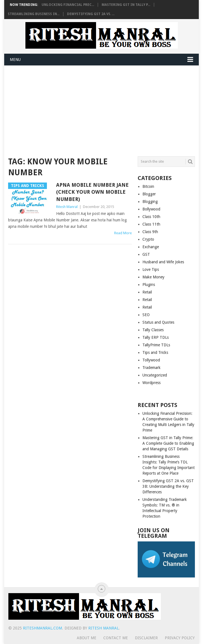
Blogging (150, 202)
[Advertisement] (102, 108)
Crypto (148, 239)
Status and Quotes (158, 322)
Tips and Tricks (155, 352)
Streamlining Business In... (34, 14)
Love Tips (151, 269)
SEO (146, 315)
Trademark (151, 368)
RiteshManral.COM (42, 628)
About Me (87, 638)
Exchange (151, 247)
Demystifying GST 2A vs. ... (91, 14)
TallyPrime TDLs (156, 345)
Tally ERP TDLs (156, 337)
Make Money (153, 277)
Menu (15, 60)
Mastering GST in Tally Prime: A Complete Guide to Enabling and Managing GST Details (168, 443)
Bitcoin (148, 186)
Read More (123, 233)
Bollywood (151, 209)
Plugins (149, 285)
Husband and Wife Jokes (163, 262)
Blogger (149, 194)
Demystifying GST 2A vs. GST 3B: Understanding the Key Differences (168, 486)
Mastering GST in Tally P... (126, 5)
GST (146, 254)
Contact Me (116, 638)
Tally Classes (153, 330)
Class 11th (151, 224)
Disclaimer (146, 638)
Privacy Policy (180, 638)
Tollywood (151, 360)
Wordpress (151, 383)
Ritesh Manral (67, 207)
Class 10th (151, 217)
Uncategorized (155, 375)
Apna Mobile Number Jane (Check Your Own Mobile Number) (92, 192)
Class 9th (150, 232)
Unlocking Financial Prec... (68, 5)
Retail (147, 292)
